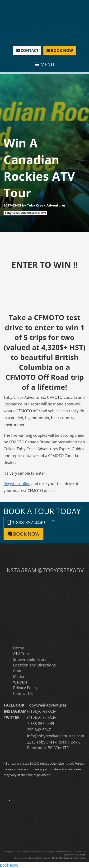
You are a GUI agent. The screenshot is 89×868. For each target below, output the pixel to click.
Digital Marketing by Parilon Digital (69, 858)
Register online (17, 484)
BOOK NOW (60, 51)
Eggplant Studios (42, 858)
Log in (83, 855)
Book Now (9, 865)
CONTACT (27, 51)
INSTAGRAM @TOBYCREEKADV (44, 570)
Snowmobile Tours (30, 659)
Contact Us (23, 693)
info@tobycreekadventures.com (56, 736)
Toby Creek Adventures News (25, 213)
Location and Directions (34, 665)
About (19, 671)
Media (19, 676)
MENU (45, 64)
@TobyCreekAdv (42, 711)
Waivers (20, 682)
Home (19, 648)
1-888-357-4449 (26, 522)
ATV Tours (22, 654)
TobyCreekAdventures (47, 705)
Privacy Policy (25, 688)
